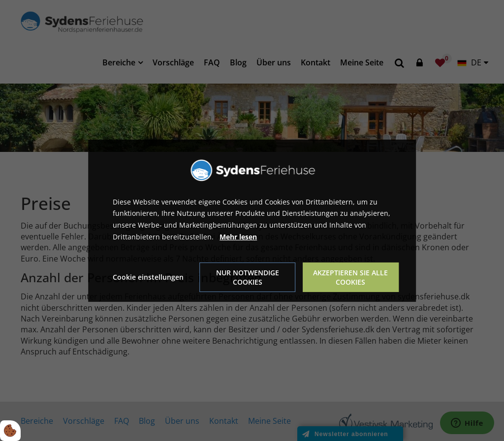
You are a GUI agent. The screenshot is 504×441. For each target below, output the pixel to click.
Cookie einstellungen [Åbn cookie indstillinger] (148, 277)
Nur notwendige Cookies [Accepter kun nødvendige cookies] (248, 277)
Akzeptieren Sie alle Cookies (350, 277)
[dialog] (252, 220)
